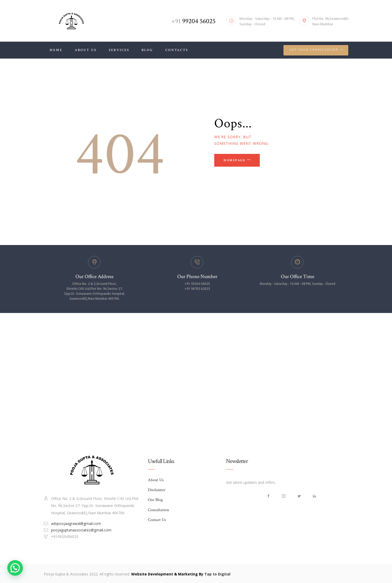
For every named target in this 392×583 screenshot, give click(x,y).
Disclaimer (157, 490)
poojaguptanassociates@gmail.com (81, 530)
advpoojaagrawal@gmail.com (76, 524)
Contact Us (157, 520)
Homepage (235, 160)
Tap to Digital (217, 574)
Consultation (158, 510)
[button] (15, 568)
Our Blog (155, 500)
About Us (156, 480)
